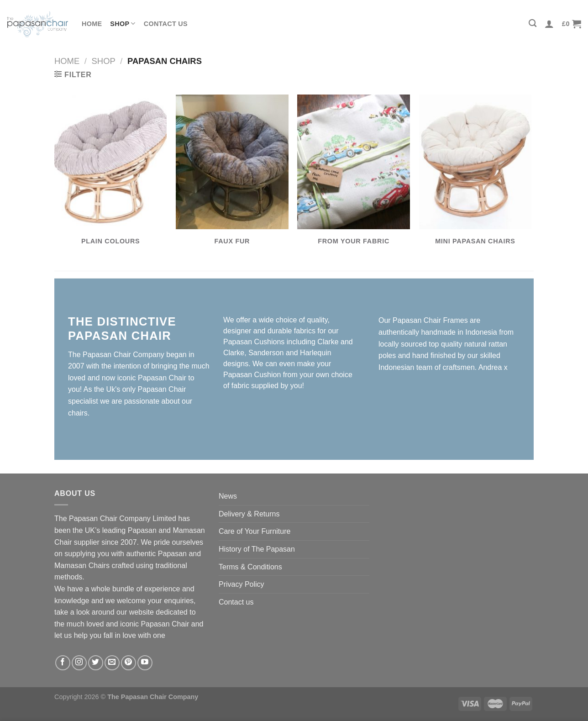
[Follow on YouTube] (145, 663)
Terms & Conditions (250, 567)
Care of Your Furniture (255, 531)
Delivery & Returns (249, 514)
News (228, 496)
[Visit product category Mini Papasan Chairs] (475, 175)
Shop (123, 24)
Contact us (166, 24)
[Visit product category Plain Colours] (111, 175)
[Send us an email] (112, 663)
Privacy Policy (241, 584)
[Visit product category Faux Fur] (232, 175)
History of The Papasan (257, 549)
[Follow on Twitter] (96, 663)
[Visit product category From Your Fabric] (354, 175)
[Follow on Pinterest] (129, 663)
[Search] (533, 24)
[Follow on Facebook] (63, 663)
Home (92, 24)
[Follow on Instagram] (79, 663)
